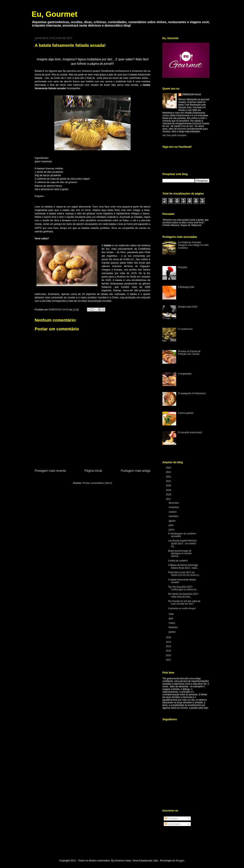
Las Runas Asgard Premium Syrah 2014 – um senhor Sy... (182, 543)
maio (171, 614)
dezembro (174, 503)
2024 (169, 468)
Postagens (171, 819)
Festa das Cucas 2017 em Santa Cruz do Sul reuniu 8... (184, 574)
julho (171, 525)
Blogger (180, 860)
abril (171, 619)
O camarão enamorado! (190, 432)
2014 (169, 646)
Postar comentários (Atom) (97, 483)
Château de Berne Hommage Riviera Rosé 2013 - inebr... (183, 566)
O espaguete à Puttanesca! (192, 393)
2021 (169, 481)
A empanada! (185, 374)
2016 (169, 637)
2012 (169, 655)
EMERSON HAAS (192, 94)
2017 (169, 499)
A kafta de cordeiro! (178, 561)
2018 (169, 495)
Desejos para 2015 (188, 307)
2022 (169, 477)
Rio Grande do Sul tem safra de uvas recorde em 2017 (184, 603)
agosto (172, 521)
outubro (173, 512)
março (172, 623)
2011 (169, 660)
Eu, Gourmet (55, 14)
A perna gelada (186, 413)
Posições (183, 267)
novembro (174, 507)
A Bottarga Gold (186, 287)
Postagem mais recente (50, 471)
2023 (169, 472)
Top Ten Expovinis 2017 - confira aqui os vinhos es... (183, 588)
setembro (174, 516)
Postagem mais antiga (136, 471)
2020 (169, 486)
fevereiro (173, 627)
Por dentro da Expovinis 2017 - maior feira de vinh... (184, 595)
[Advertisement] (92, 440)
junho (172, 530)
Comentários (172, 824)
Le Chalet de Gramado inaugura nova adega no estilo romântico (193, 245)
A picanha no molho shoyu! (182, 608)
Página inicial (93, 471)
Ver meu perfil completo (174, 135)
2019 (169, 490)
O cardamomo (185, 329)
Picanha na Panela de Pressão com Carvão (189, 353)
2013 (169, 651)
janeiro (172, 632)
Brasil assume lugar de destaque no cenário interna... (180, 554)
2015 (169, 642)
